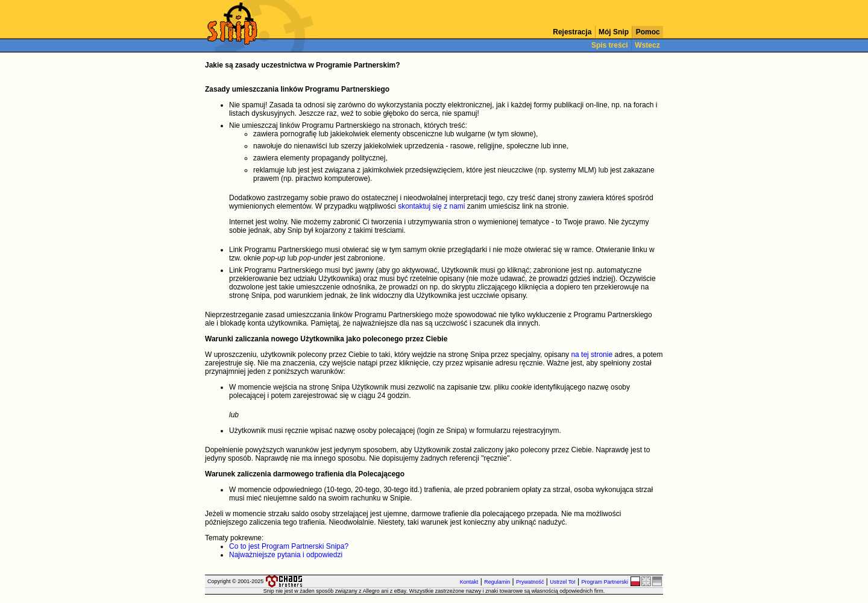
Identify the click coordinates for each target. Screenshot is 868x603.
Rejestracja (572, 32)
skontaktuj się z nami (431, 206)
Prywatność (530, 582)
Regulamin (497, 582)
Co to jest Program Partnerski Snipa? (289, 546)
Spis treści (610, 45)
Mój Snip (614, 32)
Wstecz (647, 45)
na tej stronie (592, 355)
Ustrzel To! (562, 582)
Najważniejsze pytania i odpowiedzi (286, 555)
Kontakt (469, 582)
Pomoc (648, 32)
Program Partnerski (605, 582)
